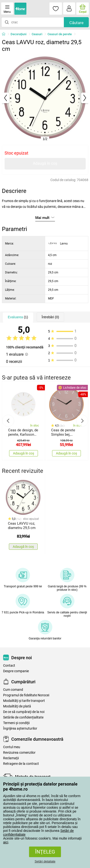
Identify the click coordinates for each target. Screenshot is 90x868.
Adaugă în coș (45, 163)
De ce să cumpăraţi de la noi (24, 712)
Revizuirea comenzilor (19, 753)
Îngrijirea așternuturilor (20, 729)
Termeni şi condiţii (16, 723)
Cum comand (13, 690)
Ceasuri (37, 34)
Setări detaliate (45, 861)
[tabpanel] (45, 98)
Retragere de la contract (21, 764)
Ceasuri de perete (60, 34)
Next (82, 421)
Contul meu (12, 747)
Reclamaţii (11, 758)
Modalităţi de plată (17, 706)
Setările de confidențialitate (23, 717)
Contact (9, 666)
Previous (8, 421)
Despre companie (16, 671)
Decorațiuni (18, 34)
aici (6, 842)
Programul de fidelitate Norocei (26, 695)
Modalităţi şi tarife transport (24, 701)
